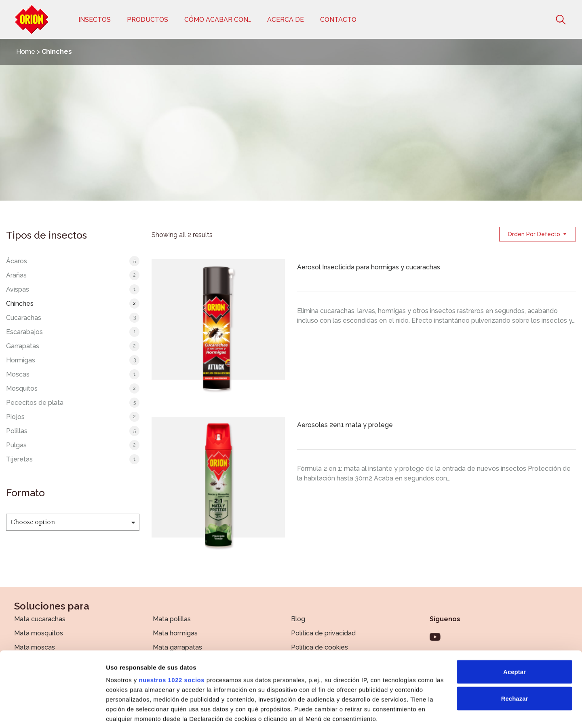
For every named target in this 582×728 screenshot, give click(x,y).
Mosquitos (22, 388)
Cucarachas (24, 318)
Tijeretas (19, 459)
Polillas (17, 431)
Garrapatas (23, 346)
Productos (148, 20)
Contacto (338, 20)
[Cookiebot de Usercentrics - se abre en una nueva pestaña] (52, 712)
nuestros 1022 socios (172, 623)
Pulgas (16, 445)
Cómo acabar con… (218, 20)
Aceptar (515, 615)
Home (26, 52)
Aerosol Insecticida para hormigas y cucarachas (369, 267)
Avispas (18, 289)
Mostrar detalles (130, 712)
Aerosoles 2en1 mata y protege (345, 425)
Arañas (16, 275)
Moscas (18, 374)
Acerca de (286, 20)
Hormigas (21, 360)
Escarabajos (24, 332)
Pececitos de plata (35, 403)
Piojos (15, 417)
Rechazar (515, 641)
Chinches (20, 304)
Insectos (95, 20)
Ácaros (17, 261)
